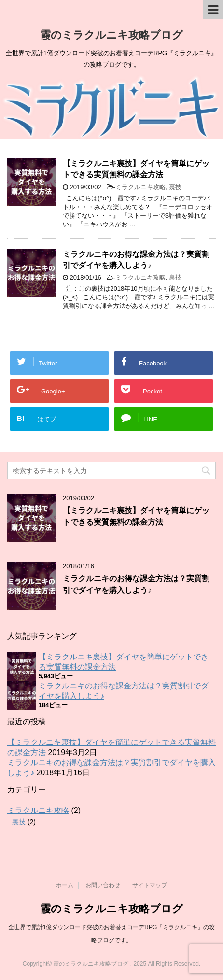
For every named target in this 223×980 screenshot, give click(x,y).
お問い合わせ (103, 885)
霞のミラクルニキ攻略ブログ (111, 35)
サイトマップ (150, 885)
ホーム (65, 885)
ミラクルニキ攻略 (140, 187)
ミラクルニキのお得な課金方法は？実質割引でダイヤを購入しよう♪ (136, 260)
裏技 (175, 187)
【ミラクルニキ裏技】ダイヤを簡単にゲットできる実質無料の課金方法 (136, 169)
